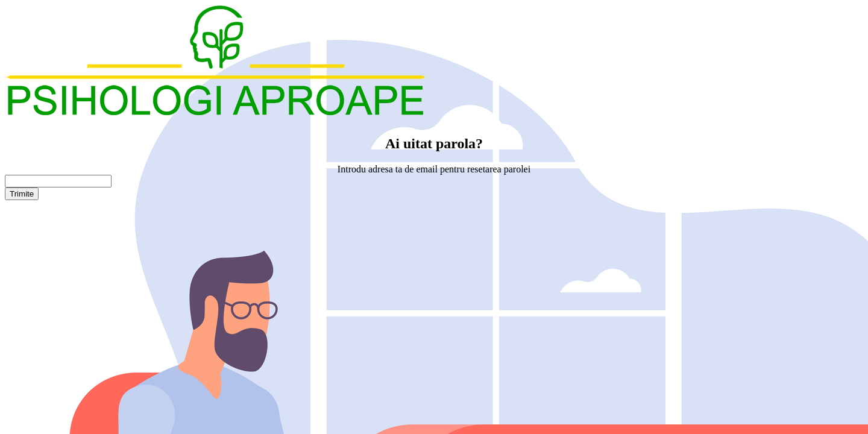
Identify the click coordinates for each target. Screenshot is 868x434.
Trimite (22, 194)
